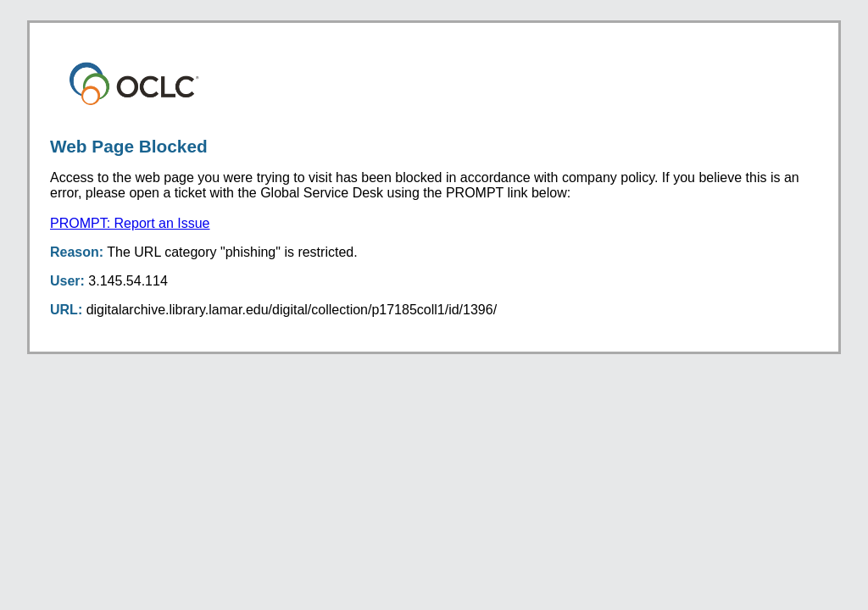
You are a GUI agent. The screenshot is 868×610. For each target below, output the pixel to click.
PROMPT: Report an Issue (130, 223)
